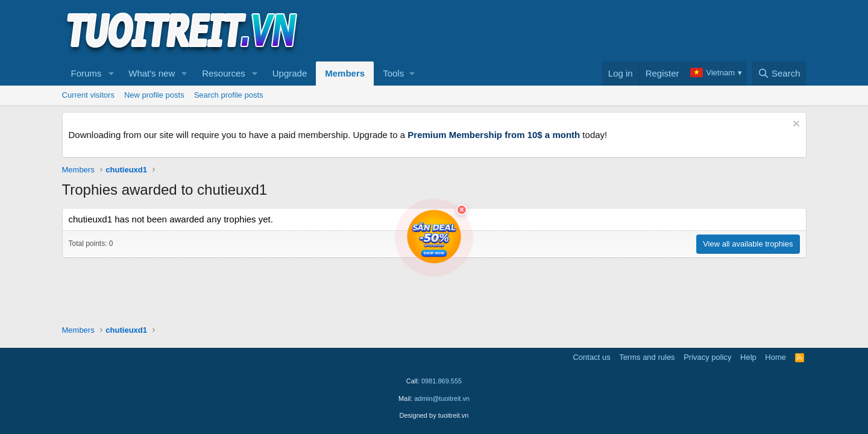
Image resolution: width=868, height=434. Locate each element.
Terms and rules (647, 357)
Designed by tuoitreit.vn (434, 415)
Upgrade (290, 73)
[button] (111, 74)
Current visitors (88, 95)
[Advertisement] (587, 31)
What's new (152, 73)
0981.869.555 (442, 381)
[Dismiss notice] (795, 125)
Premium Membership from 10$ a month (494, 135)
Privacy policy (707, 357)
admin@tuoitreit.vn (442, 398)
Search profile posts (229, 95)
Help (748, 357)
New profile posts (154, 95)
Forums (86, 73)
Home (775, 357)
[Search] (779, 74)
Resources (224, 73)
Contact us (591, 357)
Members (345, 73)
